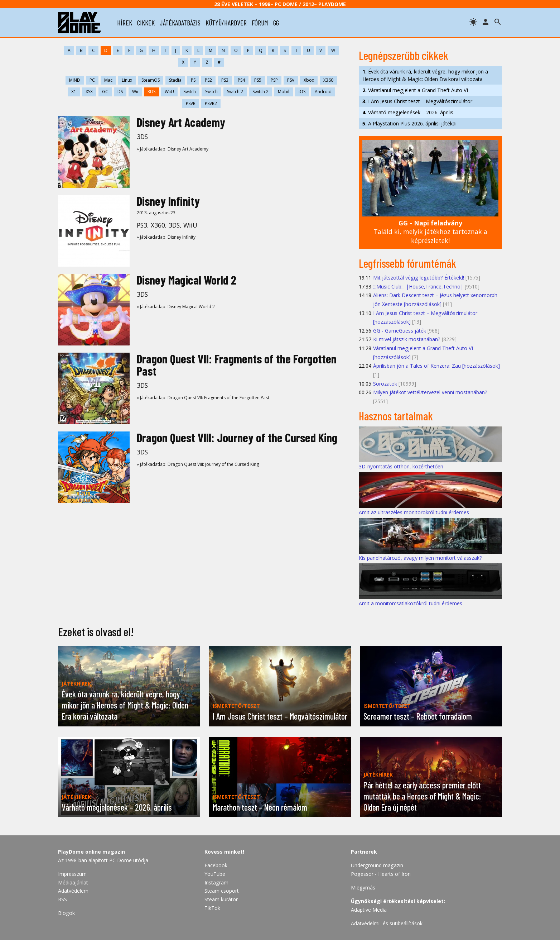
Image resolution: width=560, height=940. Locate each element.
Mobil (284, 92)
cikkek (146, 23)
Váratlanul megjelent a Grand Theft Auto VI (415, 90)
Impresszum (72, 874)
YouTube (215, 874)
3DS (151, 92)
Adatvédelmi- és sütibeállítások (387, 923)
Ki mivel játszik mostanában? (407, 339)
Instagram (216, 882)
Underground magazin (377, 865)
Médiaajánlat (73, 882)
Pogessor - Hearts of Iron (381, 874)
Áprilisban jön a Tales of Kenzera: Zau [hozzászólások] (436, 366)
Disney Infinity (168, 201)
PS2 (208, 80)
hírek (125, 23)
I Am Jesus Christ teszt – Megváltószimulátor (417, 101)
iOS (302, 92)
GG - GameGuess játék (400, 331)
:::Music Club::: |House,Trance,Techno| (418, 287)
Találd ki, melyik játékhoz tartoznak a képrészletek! (431, 232)
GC (105, 92)
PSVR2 (211, 103)
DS (120, 92)
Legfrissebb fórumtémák (407, 263)
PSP (274, 80)
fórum (260, 23)
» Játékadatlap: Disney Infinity (166, 237)
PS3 (225, 80)
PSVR (191, 103)
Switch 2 (235, 92)
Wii (135, 92)
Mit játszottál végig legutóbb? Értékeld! (419, 278)
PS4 (241, 80)
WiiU (169, 92)
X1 (74, 92)
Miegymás (363, 887)
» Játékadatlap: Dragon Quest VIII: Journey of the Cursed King (198, 464)
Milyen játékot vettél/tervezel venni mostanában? (430, 392)
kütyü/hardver (226, 23)
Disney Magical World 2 (187, 280)
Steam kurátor (221, 899)
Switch (190, 92)
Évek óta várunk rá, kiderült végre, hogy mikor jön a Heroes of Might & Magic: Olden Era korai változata (425, 75)
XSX (89, 92)
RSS (62, 899)
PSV (291, 80)
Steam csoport (222, 891)
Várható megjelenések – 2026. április (408, 112)
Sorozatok (385, 384)
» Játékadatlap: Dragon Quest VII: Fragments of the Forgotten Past (203, 398)
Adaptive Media (369, 910)
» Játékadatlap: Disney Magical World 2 (176, 307)
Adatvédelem (73, 891)
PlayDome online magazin (91, 852)
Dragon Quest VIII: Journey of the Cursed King (237, 437)
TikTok (212, 908)
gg (276, 23)
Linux (127, 80)
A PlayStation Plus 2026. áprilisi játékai (409, 123)
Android (323, 92)
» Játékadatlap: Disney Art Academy (173, 149)
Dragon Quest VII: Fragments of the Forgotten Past (237, 365)
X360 (328, 80)
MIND (75, 80)
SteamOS (151, 80)
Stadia (175, 80)
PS (193, 80)
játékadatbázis (180, 23)
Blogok (66, 913)
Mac (108, 80)
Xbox (309, 80)
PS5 (258, 80)
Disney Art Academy (181, 122)
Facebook (216, 865)
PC (92, 80)
